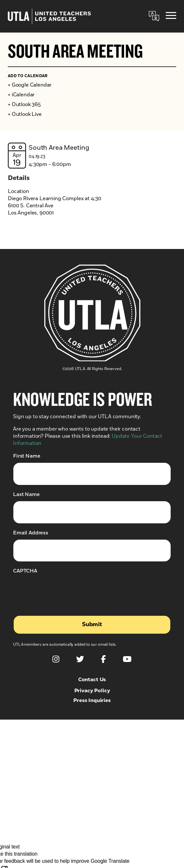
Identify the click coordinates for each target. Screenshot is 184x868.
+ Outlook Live (25, 114)
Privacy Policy (92, 691)
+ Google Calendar (30, 85)
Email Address (31, 533)
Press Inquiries (92, 700)
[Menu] (171, 16)
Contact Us (92, 680)
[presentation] (63, 590)
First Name (27, 456)
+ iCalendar (21, 95)
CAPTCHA (25, 571)
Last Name (26, 494)
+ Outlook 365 (24, 104)
